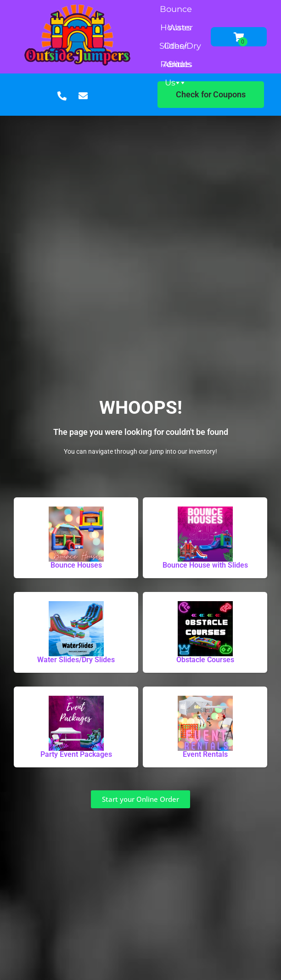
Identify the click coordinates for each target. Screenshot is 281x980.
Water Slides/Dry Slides (180, 30)
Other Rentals (176, 48)
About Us (176, 66)
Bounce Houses (176, 11)
